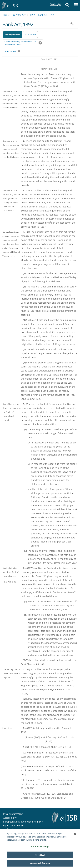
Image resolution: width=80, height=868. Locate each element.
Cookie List (9, 829)
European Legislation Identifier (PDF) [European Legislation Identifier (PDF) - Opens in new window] (23, 822)
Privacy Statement (13, 814)
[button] (67, 6)
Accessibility (10, 818)
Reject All (40, 856)
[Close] (75, 835)
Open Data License (13, 825)
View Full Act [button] (30, 35)
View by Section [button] (13, 35)
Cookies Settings (40, 847)
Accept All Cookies (40, 864)
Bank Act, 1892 (46, 15)
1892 (32, 15)
